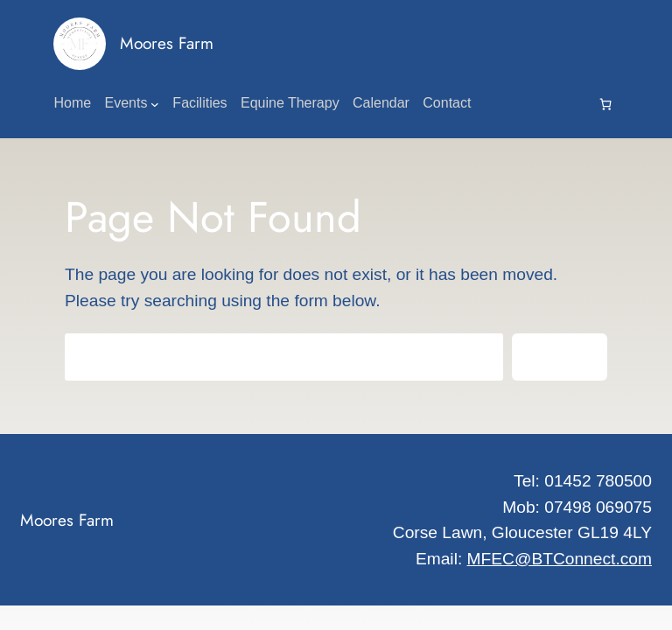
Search (560, 356)
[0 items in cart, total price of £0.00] (605, 104)
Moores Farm (167, 43)
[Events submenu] (155, 104)
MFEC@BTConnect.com (560, 559)
